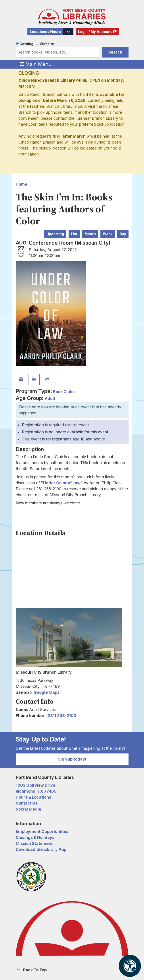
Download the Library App (41, 849)
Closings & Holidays (35, 837)
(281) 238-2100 (61, 716)
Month (90, 234)
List (74, 234)
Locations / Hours (45, 32)
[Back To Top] (72, 970)
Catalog (26, 44)
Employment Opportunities (42, 831)
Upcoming (55, 234)
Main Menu (36, 64)
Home (21, 184)
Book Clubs (64, 392)
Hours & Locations (33, 797)
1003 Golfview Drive (36, 785)
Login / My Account (95, 32)
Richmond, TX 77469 (36, 791)
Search (115, 52)
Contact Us (27, 803)
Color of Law (68, 483)
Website (47, 44)
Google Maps (47, 692)
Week (108, 234)
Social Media (28, 809)
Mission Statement (34, 843)
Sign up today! (72, 759)
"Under (49, 483)
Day (123, 234)
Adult (50, 399)
